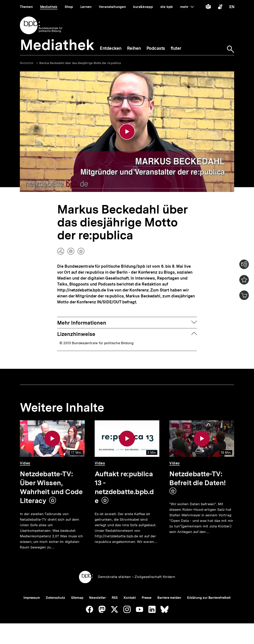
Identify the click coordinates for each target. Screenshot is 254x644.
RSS (115, 598)
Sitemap (77, 598)
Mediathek (27, 63)
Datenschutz (55, 598)
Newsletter (97, 598)
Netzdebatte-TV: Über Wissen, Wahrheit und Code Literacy (51, 487)
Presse (147, 598)
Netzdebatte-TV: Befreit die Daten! (198, 478)
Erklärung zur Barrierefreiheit (209, 598)
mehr (187, 7)
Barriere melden (169, 598)
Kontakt (130, 598)
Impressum (32, 598)
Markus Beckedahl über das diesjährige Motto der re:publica (80, 63)
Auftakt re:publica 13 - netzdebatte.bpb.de (124, 487)
